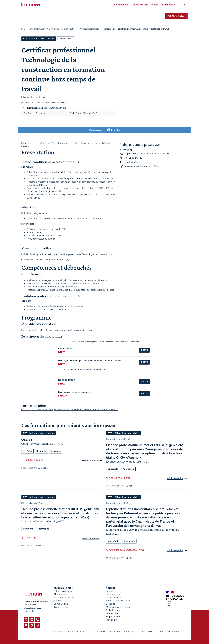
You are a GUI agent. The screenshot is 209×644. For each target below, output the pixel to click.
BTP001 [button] (63, 352)
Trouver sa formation (36, 29)
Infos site (58, 632)
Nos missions (61, 594)
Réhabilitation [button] (67, 380)
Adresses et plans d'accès (119, 601)
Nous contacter (114, 597)
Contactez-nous (176, 16)
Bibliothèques (113, 610)
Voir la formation (90, 460)
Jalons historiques (63, 591)
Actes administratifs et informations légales (114, 632)
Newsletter (173, 632)
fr (22, 29)
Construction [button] (66, 348)
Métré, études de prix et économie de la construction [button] (90, 360)
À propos (110, 588)
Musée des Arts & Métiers (118, 607)
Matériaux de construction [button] (74, 392)
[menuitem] (121, 5)
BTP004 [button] (63, 384)
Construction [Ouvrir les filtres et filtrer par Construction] (66, 39)
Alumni (58, 601)
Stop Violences (113, 617)
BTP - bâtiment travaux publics (63, 29)
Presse (109, 591)
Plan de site (112, 620)
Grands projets (61, 607)
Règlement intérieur (78, 632)
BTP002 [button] (63, 364)
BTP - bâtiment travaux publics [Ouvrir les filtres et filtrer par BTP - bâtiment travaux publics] (39, 39)
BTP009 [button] (63, 396)
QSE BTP (28, 440)
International (112, 613)
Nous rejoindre (113, 594)
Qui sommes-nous (63, 588)
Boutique (110, 604)
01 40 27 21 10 (135, 158)
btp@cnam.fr (138, 162)
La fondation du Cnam (65, 597)
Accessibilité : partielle (152, 632)
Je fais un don (61, 604)
